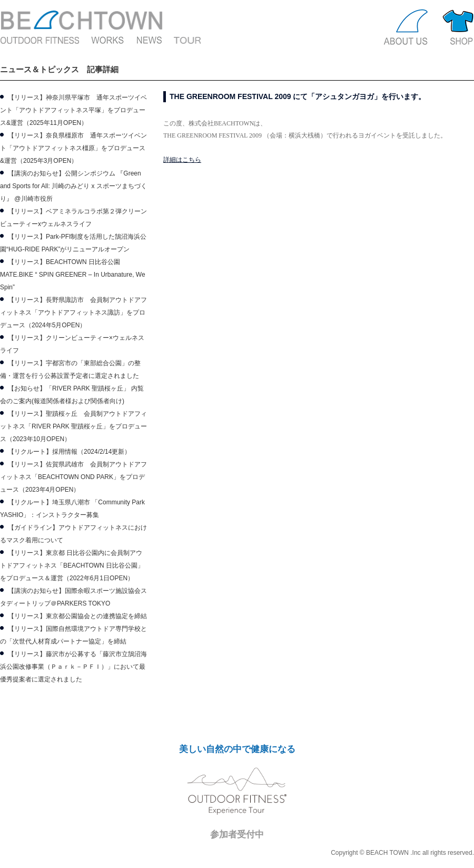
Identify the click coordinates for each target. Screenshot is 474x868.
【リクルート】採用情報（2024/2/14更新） (69, 452)
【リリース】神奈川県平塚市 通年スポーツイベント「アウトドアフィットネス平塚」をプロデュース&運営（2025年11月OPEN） (73, 110)
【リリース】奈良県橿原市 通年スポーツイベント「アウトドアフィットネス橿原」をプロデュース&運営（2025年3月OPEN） (73, 148)
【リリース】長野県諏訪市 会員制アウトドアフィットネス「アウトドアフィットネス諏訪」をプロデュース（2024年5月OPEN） (73, 313)
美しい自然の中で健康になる (237, 749)
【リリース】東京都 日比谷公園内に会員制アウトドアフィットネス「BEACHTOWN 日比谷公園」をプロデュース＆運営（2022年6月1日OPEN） (72, 565)
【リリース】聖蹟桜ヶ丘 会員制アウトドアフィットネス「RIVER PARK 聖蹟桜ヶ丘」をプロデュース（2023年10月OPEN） (73, 426)
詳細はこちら (182, 160)
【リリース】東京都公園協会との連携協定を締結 (77, 616)
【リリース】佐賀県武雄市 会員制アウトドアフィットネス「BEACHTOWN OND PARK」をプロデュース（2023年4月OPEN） (73, 477)
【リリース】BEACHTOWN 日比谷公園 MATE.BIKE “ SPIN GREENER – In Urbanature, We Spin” (73, 275)
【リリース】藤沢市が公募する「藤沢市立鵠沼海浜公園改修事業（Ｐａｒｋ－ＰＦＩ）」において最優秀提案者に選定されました (73, 667)
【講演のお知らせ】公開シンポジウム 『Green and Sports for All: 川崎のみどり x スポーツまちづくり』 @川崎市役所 (73, 186)
